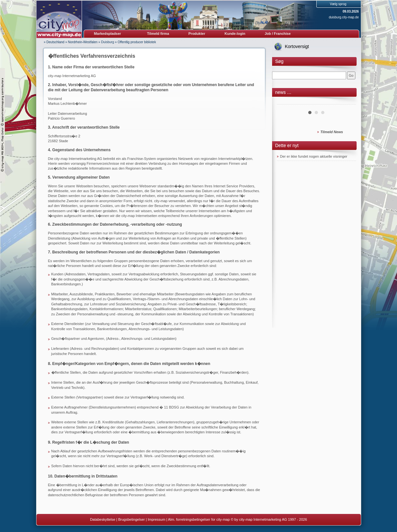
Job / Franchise (278, 34)
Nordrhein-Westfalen (83, 42)
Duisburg (107, 42)
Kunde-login (235, 34)
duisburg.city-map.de (344, 17)
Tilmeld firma (158, 34)
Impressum (157, 519)
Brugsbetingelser (132, 519)
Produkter (197, 34)
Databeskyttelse (103, 519)
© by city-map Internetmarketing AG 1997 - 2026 (269, 519)
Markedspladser (107, 34)
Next (348, 102)
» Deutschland (54, 42)
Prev (285, 102)
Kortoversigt (297, 46)
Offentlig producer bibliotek (137, 42)
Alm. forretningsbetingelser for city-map (199, 519)
